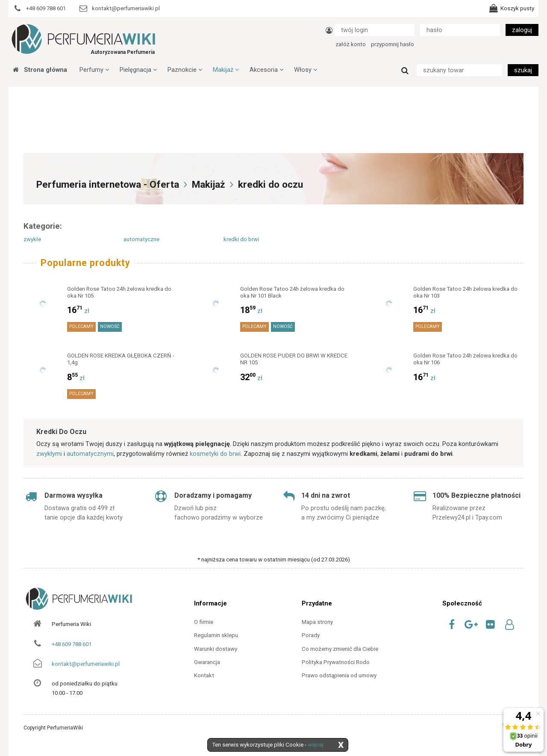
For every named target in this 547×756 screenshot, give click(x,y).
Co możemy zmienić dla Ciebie (340, 649)
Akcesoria (266, 70)
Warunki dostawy (216, 649)
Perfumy (94, 70)
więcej (316, 745)
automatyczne (141, 239)
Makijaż (226, 70)
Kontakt (204, 675)
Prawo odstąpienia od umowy (339, 675)
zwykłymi (49, 454)
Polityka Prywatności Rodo (336, 662)
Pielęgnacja (138, 70)
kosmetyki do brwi (215, 454)
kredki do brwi (241, 239)
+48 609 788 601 (72, 644)
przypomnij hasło (393, 44)
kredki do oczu (271, 185)
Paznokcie (185, 70)
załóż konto (351, 44)
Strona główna (40, 70)
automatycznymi (90, 454)
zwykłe (32, 239)
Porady (311, 635)
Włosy (306, 70)
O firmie (204, 622)
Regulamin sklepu (216, 635)
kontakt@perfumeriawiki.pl (86, 664)
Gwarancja (207, 662)
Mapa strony (317, 622)
